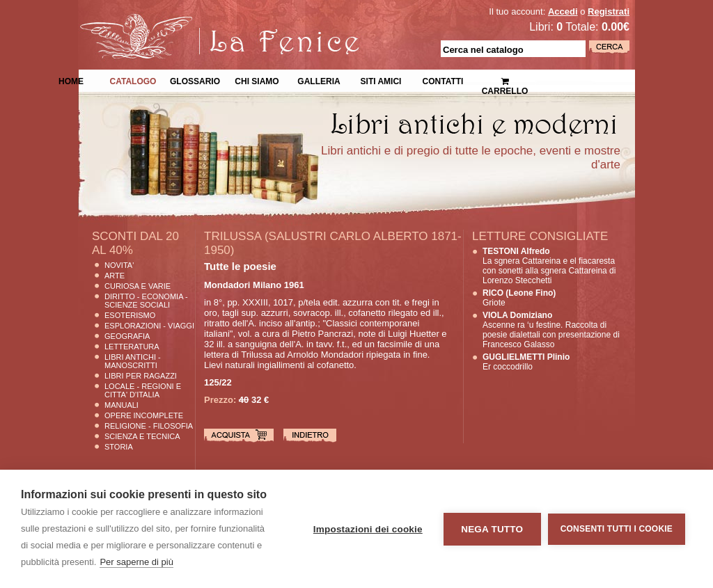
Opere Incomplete (144, 415)
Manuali (122, 405)
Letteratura (132, 347)
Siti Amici (381, 80)
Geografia (127, 336)
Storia (119, 447)
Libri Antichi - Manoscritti (133, 361)
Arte (115, 276)
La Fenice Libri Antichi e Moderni (200, 21)
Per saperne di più (136, 562)
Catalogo (133, 80)
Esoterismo (130, 315)
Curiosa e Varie (138, 286)
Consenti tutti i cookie (617, 529)
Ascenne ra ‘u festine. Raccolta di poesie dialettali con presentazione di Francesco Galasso (551, 330)
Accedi (563, 11)
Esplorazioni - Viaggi (149, 326)
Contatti (443, 80)
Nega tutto (492, 529)
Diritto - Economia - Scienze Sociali (146, 301)
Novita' (119, 265)
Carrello (505, 80)
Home (71, 80)
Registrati (609, 11)
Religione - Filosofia (149, 426)
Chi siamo (257, 80)
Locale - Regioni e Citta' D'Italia (143, 390)
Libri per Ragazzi (141, 376)
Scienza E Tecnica (142, 436)
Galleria (319, 80)
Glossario (195, 80)
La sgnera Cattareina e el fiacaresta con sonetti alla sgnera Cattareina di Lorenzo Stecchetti (549, 266)
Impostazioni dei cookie (368, 529)
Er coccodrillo (526, 362)
